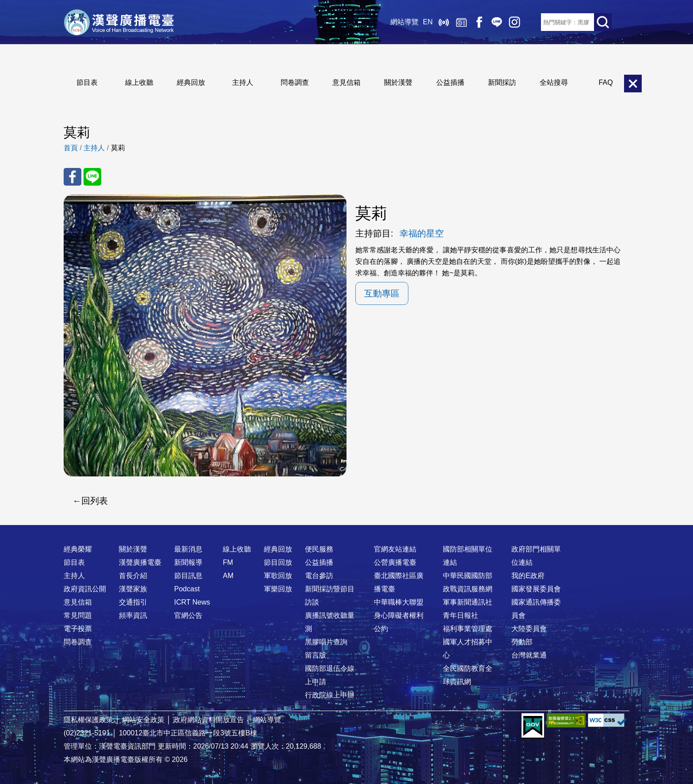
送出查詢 (603, 22)
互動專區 (382, 293)
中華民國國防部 (468, 576)
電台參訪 (319, 576)
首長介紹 (133, 576)
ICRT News (192, 602)
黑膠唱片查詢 (326, 642)
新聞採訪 (502, 82)
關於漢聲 (398, 82)
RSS (532, 22)
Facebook (479, 22)
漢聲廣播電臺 (119, 22)
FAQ (606, 82)
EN (428, 22)
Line (497, 22)
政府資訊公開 (85, 589)
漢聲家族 (133, 589)
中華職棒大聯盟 (399, 602)
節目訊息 (188, 576)
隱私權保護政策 (88, 720)
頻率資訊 (133, 615)
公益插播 (450, 82)
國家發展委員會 (536, 589)
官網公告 (188, 615)
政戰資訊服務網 (468, 589)
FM (228, 562)
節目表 (87, 82)
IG (514, 22)
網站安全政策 (143, 720)
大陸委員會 (529, 629)
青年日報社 (461, 615)
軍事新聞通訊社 (468, 602)
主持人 (243, 82)
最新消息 (188, 549)
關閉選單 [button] (633, 84)
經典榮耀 (78, 549)
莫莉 (118, 148)
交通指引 (133, 602)
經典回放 (461, 22)
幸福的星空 (422, 233)
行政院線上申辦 (330, 695)
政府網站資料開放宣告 (209, 720)
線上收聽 (444, 22)
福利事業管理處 (468, 629)
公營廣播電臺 (395, 562)
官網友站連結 (395, 549)
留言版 (316, 655)
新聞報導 (188, 562)
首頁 (71, 148)
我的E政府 (528, 576)
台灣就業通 (529, 655)
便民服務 (319, 549)
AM (228, 576)
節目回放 (278, 562)
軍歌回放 (278, 576)
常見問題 (78, 615)
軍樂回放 (278, 589)
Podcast (187, 589)
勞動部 (522, 642)
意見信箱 (346, 82)
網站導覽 (404, 22)
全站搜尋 (554, 82)
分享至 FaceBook (72, 177)
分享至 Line (92, 177)
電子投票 (78, 629)
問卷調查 (295, 82)
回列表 (95, 501)
